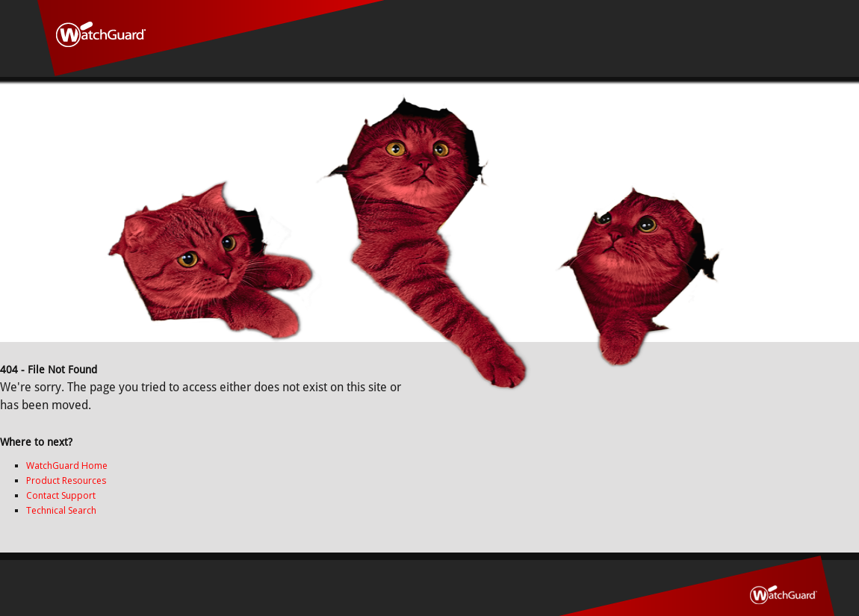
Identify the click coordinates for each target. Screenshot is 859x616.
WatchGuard (211, 38)
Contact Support (61, 495)
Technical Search (61, 510)
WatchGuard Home (67, 466)
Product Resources (66, 480)
